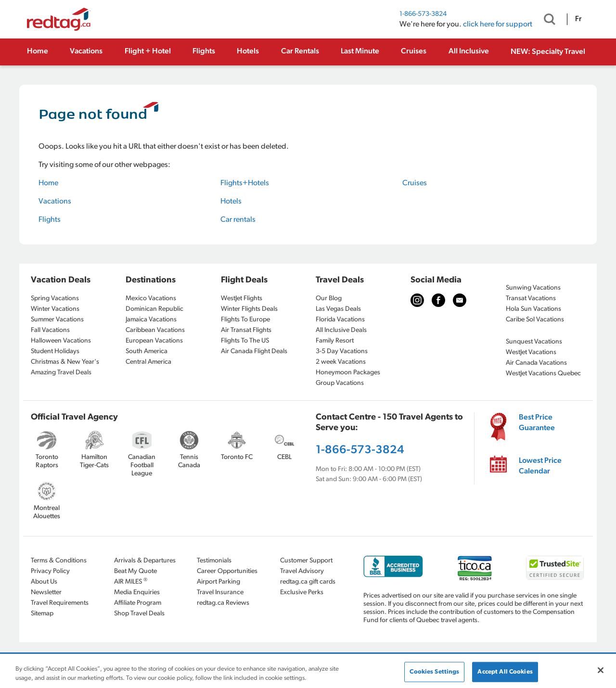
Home (38, 51)
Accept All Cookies (505, 672)
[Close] (601, 670)
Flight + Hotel (148, 51)
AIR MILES (131, 581)
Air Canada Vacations (536, 363)
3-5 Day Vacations (342, 351)
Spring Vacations (55, 299)
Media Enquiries (137, 592)
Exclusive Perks (302, 592)
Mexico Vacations (151, 299)
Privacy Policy (50, 571)
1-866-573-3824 (423, 14)
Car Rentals (300, 51)
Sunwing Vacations (533, 288)
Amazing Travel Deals (61, 373)
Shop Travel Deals (139, 614)
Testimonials (214, 561)
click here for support (498, 25)
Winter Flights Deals (249, 309)
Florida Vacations (340, 320)
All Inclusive (469, 51)
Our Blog (329, 299)
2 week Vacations (341, 362)
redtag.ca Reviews (223, 603)
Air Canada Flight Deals (254, 351)
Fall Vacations (50, 330)
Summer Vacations (57, 320)
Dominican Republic (154, 309)
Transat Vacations (531, 299)
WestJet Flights (242, 299)
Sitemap (42, 614)
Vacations (86, 51)
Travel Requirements (60, 603)
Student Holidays (55, 351)
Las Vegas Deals (338, 309)
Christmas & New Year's (65, 362)
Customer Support (306, 561)
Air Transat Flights (246, 330)
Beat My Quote (135, 571)
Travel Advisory (302, 571)
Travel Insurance (220, 592)
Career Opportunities (227, 571)
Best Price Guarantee (537, 423)
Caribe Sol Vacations (535, 320)
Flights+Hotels (245, 183)
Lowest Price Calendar (540, 466)
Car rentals (238, 220)
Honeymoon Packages (348, 373)
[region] (308, 671)
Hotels (248, 51)
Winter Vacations (55, 309)
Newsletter (46, 592)
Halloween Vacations (61, 341)
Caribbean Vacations (155, 330)
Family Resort (335, 341)
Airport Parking (218, 582)
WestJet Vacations (531, 352)
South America (147, 351)
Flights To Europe (245, 320)
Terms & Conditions (59, 561)
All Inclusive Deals (341, 330)
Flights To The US (245, 341)
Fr (578, 19)
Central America (148, 362)
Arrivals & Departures (145, 561)
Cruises (414, 51)
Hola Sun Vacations (533, 309)
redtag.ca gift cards (308, 582)
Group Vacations (340, 383)
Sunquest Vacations (534, 342)
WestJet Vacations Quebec (543, 374)
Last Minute (360, 51)
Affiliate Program (138, 603)
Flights (204, 51)
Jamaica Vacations (151, 320)
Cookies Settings (434, 672)
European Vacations (154, 341)
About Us (44, 582)
